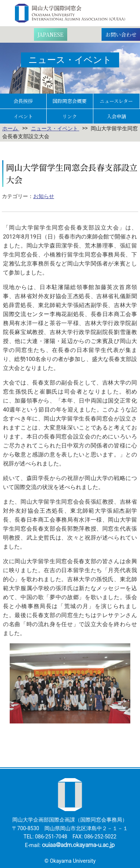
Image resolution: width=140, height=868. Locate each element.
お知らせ (44, 196)
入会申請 (116, 116)
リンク (70, 116)
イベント (23, 116)
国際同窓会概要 (70, 101)
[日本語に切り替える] (51, 34)
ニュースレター (116, 101)
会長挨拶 (23, 101)
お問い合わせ (121, 34)
